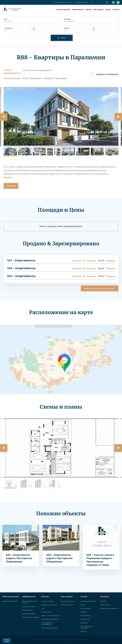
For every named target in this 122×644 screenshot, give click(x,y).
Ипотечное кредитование (50, 616)
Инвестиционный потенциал (86, 627)
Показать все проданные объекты (99, 288)
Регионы (84, 612)
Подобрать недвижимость (109, 608)
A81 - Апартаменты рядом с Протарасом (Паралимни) (19, 558)
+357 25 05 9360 (81, 2)
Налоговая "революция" (50, 628)
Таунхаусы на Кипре (29, 614)
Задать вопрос (105, 605)
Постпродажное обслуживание (47, 624)
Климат (83, 605)
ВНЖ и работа (98, 10)
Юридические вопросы (49, 605)
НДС (43, 608)
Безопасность (85, 616)
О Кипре (108, 10)
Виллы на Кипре (27, 610)
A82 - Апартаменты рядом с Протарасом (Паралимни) (59, 558)
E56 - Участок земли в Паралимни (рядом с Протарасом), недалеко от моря (100, 560)
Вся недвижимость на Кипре (29, 602)
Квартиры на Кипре (29, 607)
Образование (85, 619)
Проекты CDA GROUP (63, 10)
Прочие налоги (47, 612)
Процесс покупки (47, 601)
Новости (84, 632)
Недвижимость (78, 10)
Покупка (89, 10)
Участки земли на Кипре (30, 617)
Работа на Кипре (67, 605)
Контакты (116, 10)
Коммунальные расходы (50, 619)
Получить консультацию (63, 2)
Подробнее (11, 186)
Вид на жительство (68, 601)
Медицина (84, 623)
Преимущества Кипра (88, 601)
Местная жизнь (86, 608)
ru (93, 2)
